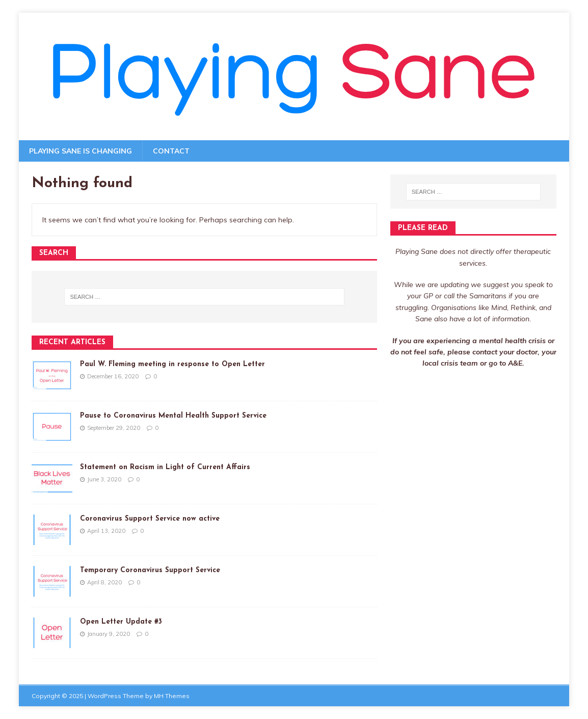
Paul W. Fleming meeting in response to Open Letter (172, 364)
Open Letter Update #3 (121, 622)
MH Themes (172, 696)
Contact (171, 151)
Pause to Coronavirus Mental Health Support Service (173, 416)
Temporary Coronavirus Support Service (150, 570)
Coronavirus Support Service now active (150, 519)
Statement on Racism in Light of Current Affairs (165, 467)
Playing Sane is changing (81, 151)
